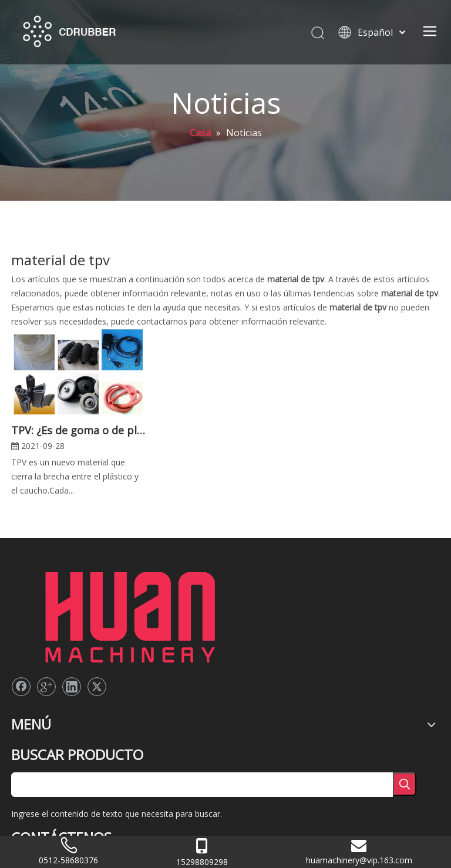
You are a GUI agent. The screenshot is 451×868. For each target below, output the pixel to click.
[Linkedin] (72, 687)
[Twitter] (97, 687)
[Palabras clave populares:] (405, 784)
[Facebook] (21, 687)
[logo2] (129, 614)
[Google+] (46, 687)
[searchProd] (202, 785)
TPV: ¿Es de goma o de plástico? (78, 430)
